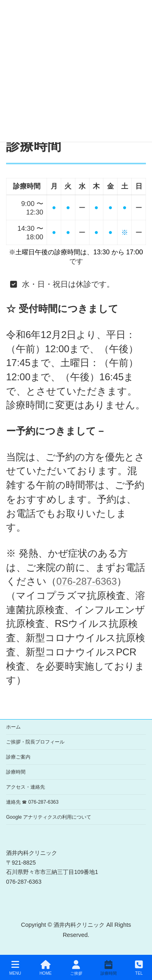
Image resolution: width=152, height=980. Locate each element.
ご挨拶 (76, 968)
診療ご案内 (18, 757)
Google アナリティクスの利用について (49, 817)
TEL (139, 968)
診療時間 (16, 772)
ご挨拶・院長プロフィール (35, 742)
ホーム (13, 727)
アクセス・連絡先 (26, 787)
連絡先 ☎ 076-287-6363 (32, 802)
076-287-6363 (87, 581)
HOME (45, 968)
